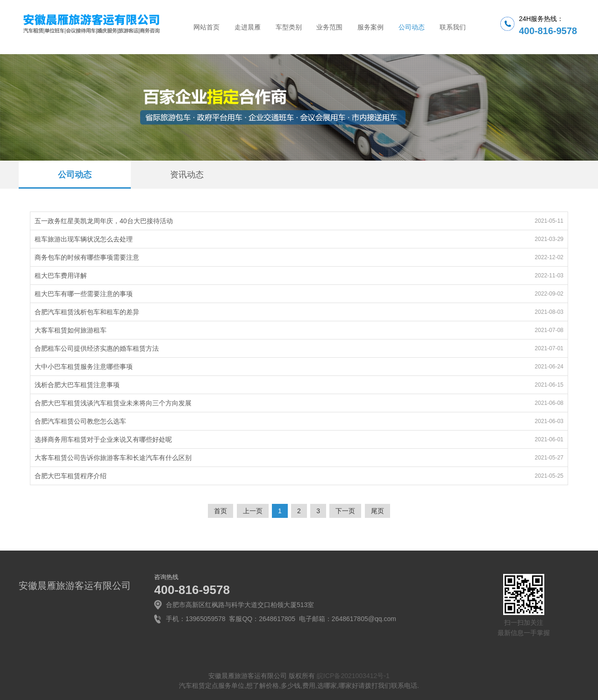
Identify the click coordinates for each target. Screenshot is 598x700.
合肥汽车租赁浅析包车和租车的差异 (87, 312)
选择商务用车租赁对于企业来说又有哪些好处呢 (103, 439)
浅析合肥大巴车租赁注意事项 (77, 385)
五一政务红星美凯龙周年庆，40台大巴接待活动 (104, 221)
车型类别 (289, 27)
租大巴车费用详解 (61, 276)
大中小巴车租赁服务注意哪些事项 (84, 367)
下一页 (345, 511)
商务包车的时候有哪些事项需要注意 (87, 257)
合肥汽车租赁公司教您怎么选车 (80, 421)
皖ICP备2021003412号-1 (353, 676)
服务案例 (370, 27)
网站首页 (206, 27)
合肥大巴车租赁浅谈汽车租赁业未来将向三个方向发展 (113, 403)
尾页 (377, 511)
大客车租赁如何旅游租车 (71, 330)
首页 (221, 511)
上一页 (253, 511)
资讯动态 (187, 175)
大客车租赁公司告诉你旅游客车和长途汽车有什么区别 (113, 458)
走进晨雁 (248, 27)
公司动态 (412, 27)
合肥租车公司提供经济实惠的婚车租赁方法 (97, 348)
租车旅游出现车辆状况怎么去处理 (84, 239)
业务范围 (329, 27)
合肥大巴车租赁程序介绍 (71, 476)
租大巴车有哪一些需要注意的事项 (84, 294)
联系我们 (453, 27)
